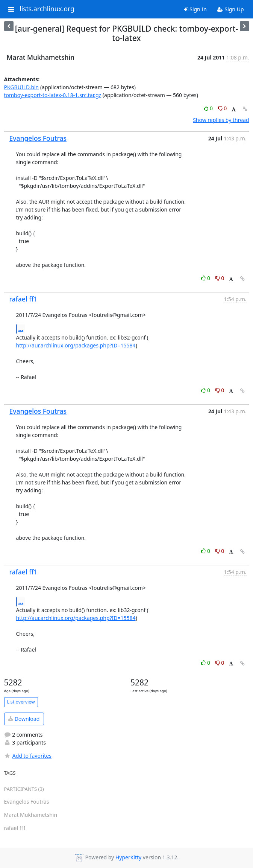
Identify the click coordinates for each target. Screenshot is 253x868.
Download (24, 719)
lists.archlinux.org (47, 9)
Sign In (195, 9)
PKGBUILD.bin (22, 87)
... (21, 329)
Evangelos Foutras (38, 138)
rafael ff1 (23, 299)
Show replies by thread (221, 120)
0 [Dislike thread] (223, 108)
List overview (21, 702)
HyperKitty (128, 857)
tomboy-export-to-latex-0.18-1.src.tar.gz (53, 95)
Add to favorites (28, 756)
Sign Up (231, 9)
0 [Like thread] (209, 108)
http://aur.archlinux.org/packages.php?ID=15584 (76, 345)
